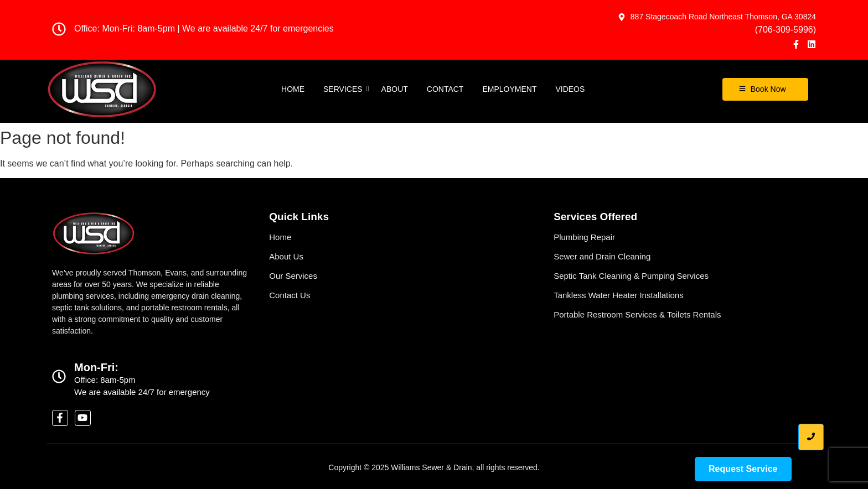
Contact (445, 89)
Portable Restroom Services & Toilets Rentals (637, 314)
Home (293, 89)
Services (345, 89)
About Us (286, 256)
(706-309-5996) (786, 30)
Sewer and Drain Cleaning (602, 256)
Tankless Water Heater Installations (619, 295)
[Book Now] (765, 89)
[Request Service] (743, 469)
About (395, 89)
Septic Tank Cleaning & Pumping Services (631, 276)
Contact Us (290, 295)
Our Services (293, 276)
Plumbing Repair (584, 237)
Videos (570, 89)
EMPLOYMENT (509, 89)
